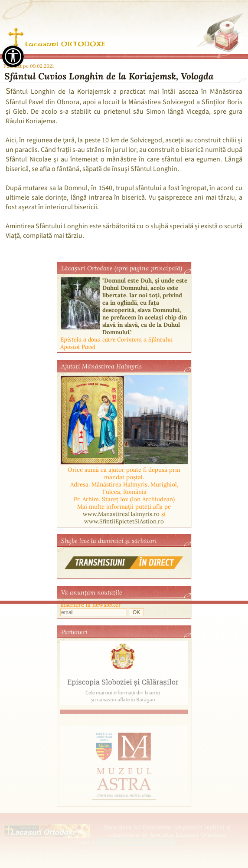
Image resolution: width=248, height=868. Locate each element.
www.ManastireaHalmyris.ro (121, 514)
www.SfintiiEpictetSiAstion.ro (124, 521)
